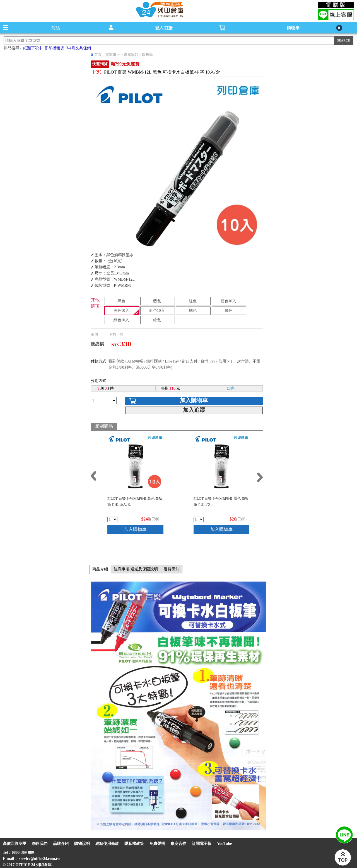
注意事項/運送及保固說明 (136, 569)
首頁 (98, 54)
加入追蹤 (194, 410)
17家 (231, 388)
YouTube (224, 844)
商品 (56, 28)
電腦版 (336, 5)
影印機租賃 (54, 48)
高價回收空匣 (15, 844)
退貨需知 (172, 569)
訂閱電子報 (202, 844)
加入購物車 (194, 400)
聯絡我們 (40, 844)
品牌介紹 (61, 844)
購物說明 (82, 844)
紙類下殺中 (33, 48)
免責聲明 (157, 844)
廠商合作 (178, 844)
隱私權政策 (134, 844)
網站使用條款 (107, 844)
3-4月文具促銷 (79, 48)
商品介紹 (100, 569)
